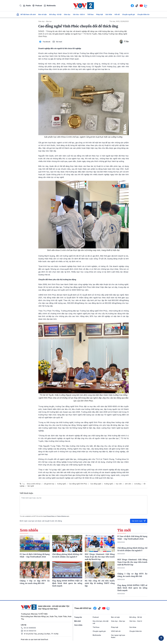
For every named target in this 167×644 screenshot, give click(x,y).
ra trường (137, 484)
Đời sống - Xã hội (55, 14)
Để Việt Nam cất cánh (28, 14)
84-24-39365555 (30, 628)
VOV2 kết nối (116, 631)
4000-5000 (76, 290)
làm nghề (31, 486)
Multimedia (50, 6)
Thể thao (90, 14)
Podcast (37, 6)
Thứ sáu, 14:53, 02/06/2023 (119, 21)
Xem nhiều (78, 625)
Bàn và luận (43, 14)
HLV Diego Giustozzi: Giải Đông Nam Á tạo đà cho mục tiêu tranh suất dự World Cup (132, 562)
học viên (119, 484)
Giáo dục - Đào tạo (45, 21)
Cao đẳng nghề (96, 484)
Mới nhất (77, 621)
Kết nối (117, 14)
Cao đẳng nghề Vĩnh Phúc (78, 484)
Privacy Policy (50, 516)
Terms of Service (62, 516)
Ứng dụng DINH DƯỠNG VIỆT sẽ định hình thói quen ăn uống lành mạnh (132, 588)
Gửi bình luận (139, 521)
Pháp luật (100, 14)
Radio (27, 6)
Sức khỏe (109, 14)
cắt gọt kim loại (49, 484)
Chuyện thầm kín (143, 14)
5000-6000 (112, 406)
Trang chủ (78, 617)
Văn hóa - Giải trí (79, 14)
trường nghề (62, 484)
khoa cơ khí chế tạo (34, 484)
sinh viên (128, 484)
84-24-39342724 (30, 631)
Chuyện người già (128, 14)
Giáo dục (67, 14)
